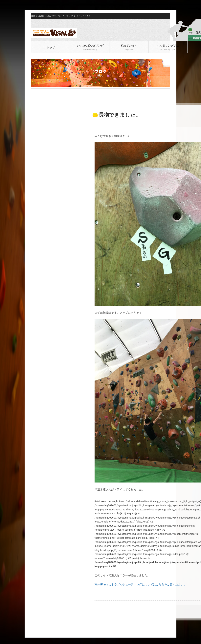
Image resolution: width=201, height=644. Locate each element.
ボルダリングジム (168, 47)
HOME (34, 92)
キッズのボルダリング (90, 47)
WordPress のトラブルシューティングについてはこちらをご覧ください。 (141, 584)
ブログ (43, 92)
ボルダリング (56, 92)
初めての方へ (129, 47)
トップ (51, 48)
